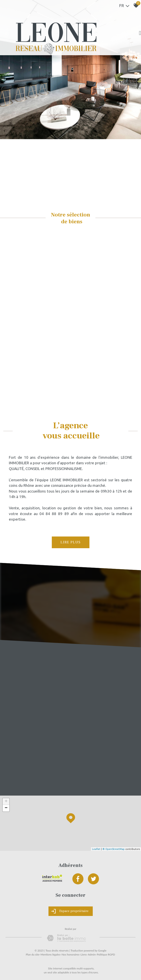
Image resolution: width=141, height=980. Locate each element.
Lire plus (70, 542)
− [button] (6, 808)
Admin (92, 954)
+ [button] (6, 802)
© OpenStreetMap (114, 849)
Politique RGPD (106, 954)
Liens (84, 954)
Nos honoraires (70, 954)
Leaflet (96, 849)
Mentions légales (50, 954)
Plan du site (32, 954)
